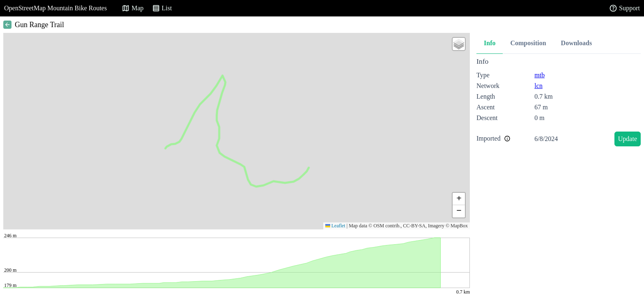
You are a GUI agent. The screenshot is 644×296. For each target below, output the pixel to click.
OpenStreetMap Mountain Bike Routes (55, 8)
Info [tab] (490, 43)
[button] (459, 44)
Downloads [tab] (577, 43)
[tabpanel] (559, 103)
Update (628, 139)
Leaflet (335, 226)
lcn (538, 86)
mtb (539, 75)
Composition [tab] (528, 43)
